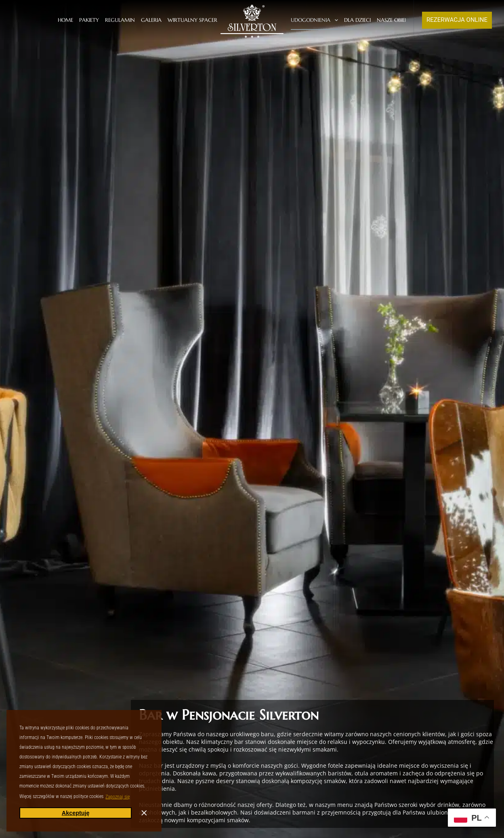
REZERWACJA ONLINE (457, 20)
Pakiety (89, 20)
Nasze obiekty (401, 20)
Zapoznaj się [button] (118, 797)
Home (65, 20)
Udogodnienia (316, 20)
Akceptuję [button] (76, 813)
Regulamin (120, 20)
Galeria (151, 20)
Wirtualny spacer (192, 20)
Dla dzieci (357, 20)
